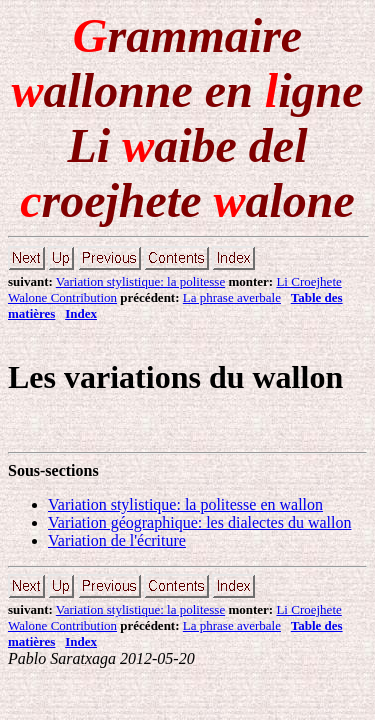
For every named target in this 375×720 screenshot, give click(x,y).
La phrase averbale (232, 297)
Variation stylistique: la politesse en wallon (185, 504)
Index (81, 313)
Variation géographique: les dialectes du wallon (199, 522)
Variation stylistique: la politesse (140, 281)
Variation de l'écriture (117, 540)
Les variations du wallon (175, 377)
